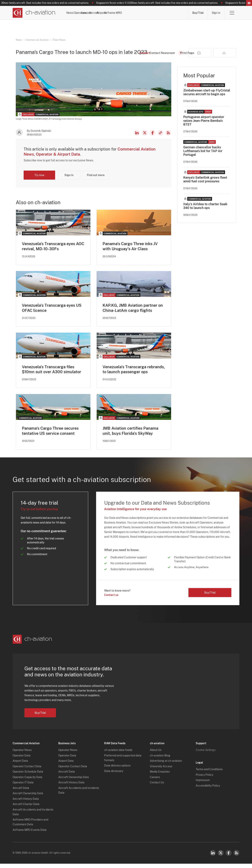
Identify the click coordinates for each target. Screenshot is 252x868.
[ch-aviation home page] (34, 13)
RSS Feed (168, 137)
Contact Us (157, 787)
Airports (153, 13)
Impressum (203, 785)
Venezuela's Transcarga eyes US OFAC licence (52, 312)
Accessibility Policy (208, 790)
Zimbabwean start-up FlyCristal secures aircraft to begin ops (207, 96)
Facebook (153, 137)
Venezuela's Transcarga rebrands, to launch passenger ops (134, 374)
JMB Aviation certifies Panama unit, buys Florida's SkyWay (130, 435)
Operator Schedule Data (28, 776)
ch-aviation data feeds (118, 754)
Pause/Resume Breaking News (249, 3)
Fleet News (59, 40)
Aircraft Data (21, 792)
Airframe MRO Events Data (30, 834)
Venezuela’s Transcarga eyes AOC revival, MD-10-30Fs (53, 250)
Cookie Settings (206, 754)
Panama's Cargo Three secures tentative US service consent (50, 435)
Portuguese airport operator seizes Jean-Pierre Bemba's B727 (204, 125)
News (81, 13)
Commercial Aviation (37, 40)
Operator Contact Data (27, 771)
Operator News (22, 754)
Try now (39, 179)
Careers (155, 781)
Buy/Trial (198, 13)
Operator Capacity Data (27, 781)
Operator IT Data (23, 787)
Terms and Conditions (209, 774)
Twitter (221, 857)
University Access (161, 771)
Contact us (111, 599)
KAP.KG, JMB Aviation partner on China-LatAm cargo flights (133, 312)
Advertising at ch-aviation (166, 765)
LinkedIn (137, 137)
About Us (156, 754)
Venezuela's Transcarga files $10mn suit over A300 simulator (51, 374)
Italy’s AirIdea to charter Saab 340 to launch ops (205, 210)
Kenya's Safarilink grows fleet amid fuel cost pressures (205, 184)
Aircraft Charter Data (26, 809)
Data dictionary (114, 775)
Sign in (216, 13)
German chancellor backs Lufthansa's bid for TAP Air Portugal (203, 155)
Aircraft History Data (26, 803)
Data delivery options (117, 770)
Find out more (96, 179)
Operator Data (22, 760)
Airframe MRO (175, 13)
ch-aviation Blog (160, 760)
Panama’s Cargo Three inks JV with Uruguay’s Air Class (130, 250)
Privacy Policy (204, 779)
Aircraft (136, 13)
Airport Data (20, 765)
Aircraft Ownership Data (28, 798)
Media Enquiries (160, 776)
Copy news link (160, 137)
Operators (99, 13)
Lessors (118, 13)
